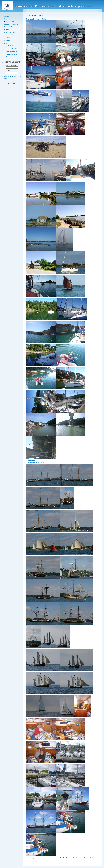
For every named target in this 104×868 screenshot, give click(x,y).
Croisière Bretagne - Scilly (36, 19)
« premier (35, 858)
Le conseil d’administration (13, 35)
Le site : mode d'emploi (10, 49)
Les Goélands (9, 46)
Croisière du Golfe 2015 (35, 463)
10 (70, 858)
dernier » (92, 858)
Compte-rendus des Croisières (12, 19)
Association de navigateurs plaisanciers (54, 6)
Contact (8, 40)
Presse (8, 38)
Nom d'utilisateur (12, 65)
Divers (6, 43)
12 (77, 858)
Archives (6, 29)
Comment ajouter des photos (12, 56)
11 (73, 858)
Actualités (7, 16)
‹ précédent (43, 858)
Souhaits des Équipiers (10, 27)
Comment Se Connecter (12, 52)
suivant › (85, 858)
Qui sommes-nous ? (9, 32)
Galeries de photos (9, 22)
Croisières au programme (11, 24)
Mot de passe (12, 71)
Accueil (28, 11)
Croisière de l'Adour (33, 460)
